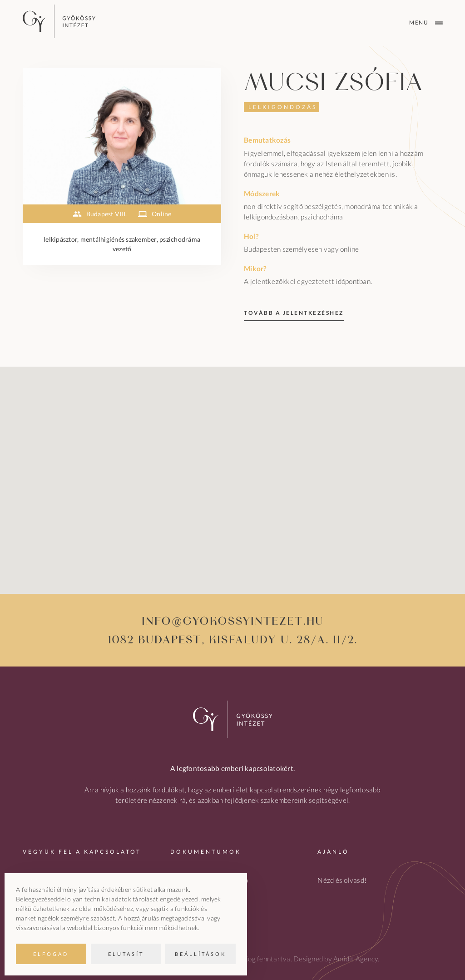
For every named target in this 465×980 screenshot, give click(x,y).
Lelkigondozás (283, 107)
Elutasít (126, 954)
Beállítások (200, 954)
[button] (232, 472)
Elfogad (51, 954)
